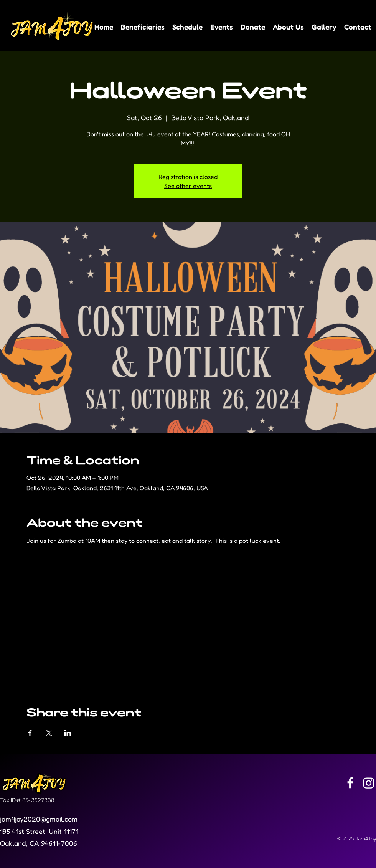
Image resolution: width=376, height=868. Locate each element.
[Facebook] (350, 783)
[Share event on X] (49, 733)
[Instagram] (369, 783)
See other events (188, 186)
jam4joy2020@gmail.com (39, 819)
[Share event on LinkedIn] (68, 733)
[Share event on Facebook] (30, 733)
